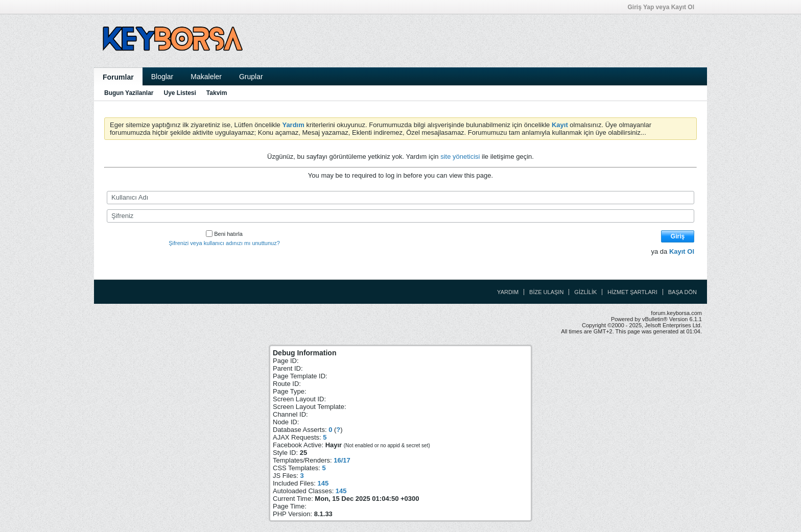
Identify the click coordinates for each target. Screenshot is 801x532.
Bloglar (162, 77)
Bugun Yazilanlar (129, 93)
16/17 (342, 460)
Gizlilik (585, 292)
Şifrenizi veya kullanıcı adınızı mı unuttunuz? (224, 243)
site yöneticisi (460, 156)
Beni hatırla (224, 234)
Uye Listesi (180, 93)
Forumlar (118, 77)
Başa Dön (682, 292)
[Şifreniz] (400, 216)
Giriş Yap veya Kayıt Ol (664, 7)
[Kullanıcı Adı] (400, 198)
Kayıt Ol (682, 251)
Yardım (508, 292)
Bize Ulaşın (546, 292)
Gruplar (251, 77)
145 (323, 483)
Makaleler (206, 77)
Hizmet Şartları (632, 292)
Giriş (678, 236)
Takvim (217, 93)
